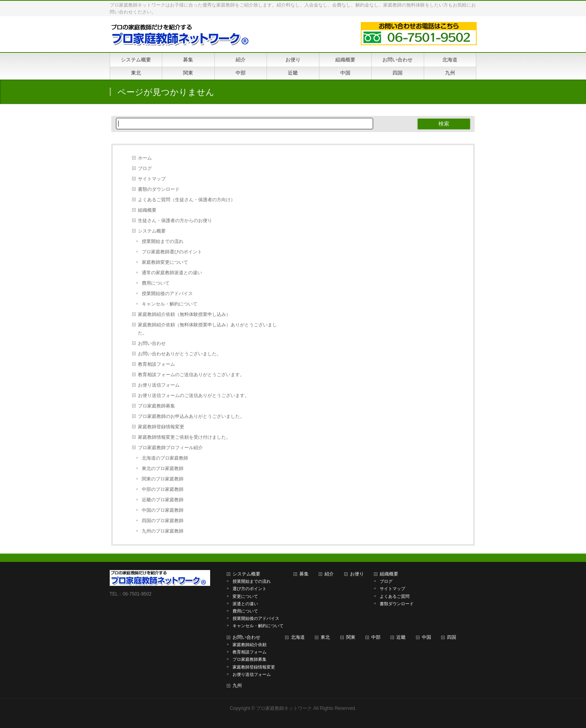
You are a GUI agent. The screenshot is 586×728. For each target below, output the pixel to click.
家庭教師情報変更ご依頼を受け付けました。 (184, 437)
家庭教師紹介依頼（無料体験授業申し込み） (184, 314)
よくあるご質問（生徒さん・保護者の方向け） (187, 200)
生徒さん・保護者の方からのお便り (175, 221)
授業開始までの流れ (163, 241)
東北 (325, 637)
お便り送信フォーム (159, 385)
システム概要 (152, 231)
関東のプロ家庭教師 (163, 479)
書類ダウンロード (397, 604)
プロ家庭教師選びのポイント (172, 252)
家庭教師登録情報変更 (161, 427)
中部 (376, 637)
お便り (357, 574)
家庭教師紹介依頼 (250, 645)
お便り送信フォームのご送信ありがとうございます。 (194, 395)
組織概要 (147, 210)
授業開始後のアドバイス (167, 294)
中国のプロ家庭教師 (163, 510)
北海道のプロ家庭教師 (165, 458)
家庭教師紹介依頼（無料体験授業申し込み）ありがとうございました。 (207, 329)
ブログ (145, 168)
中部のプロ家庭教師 (163, 489)
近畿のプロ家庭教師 (163, 500)
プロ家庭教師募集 (156, 406)
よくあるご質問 (395, 596)
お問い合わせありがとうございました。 (180, 354)
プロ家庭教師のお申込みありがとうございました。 (191, 416)
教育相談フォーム (156, 364)
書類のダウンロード (159, 189)
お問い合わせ (152, 343)
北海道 (298, 637)
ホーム (145, 158)
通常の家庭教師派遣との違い (172, 273)
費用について (156, 283)
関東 (351, 637)
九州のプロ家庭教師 (163, 531)
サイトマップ (152, 179)
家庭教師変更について (165, 262)
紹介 (329, 574)
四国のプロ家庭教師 (163, 521)
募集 (304, 574)
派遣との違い (245, 604)
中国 (426, 637)
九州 (237, 686)
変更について (245, 596)
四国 (452, 637)
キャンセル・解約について (170, 304)
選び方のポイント (250, 589)
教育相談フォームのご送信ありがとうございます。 (191, 375)
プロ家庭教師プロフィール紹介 (170, 448)
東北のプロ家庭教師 (163, 468)
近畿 (401, 637)
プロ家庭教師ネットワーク (284, 708)
